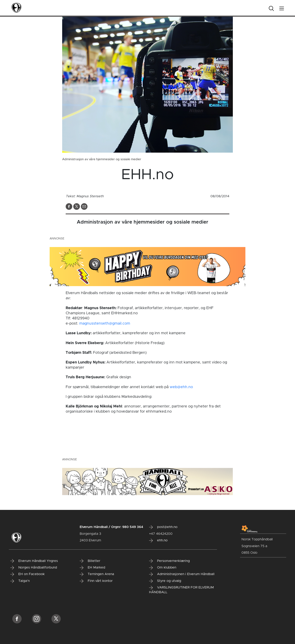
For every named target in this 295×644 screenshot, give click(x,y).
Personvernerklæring (169, 561)
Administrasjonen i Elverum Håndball (182, 574)
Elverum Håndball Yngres (34, 561)
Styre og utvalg (165, 581)
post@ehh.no (163, 527)
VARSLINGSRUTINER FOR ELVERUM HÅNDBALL (181, 590)
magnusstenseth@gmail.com (105, 324)
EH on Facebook (27, 574)
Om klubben (163, 568)
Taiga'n (20, 581)
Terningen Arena (97, 574)
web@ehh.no (181, 387)
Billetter (90, 561)
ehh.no (158, 541)
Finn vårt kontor (96, 581)
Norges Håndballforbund (34, 568)
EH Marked (92, 568)
